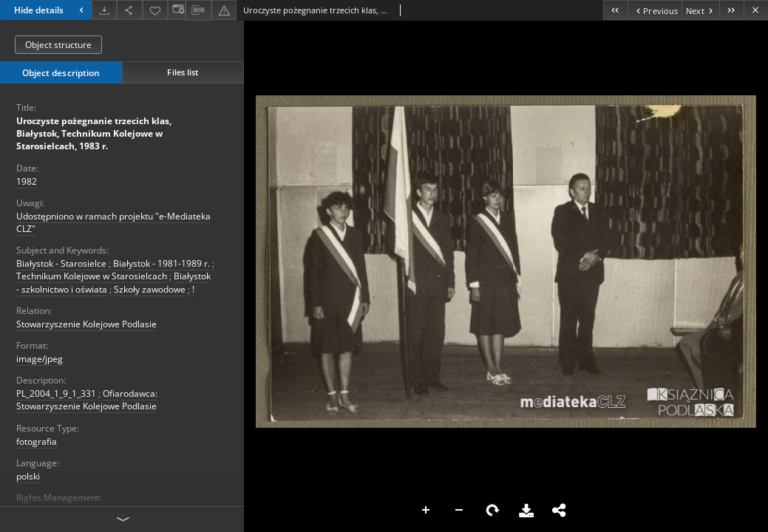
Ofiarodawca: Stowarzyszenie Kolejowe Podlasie (87, 400)
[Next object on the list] (700, 10)
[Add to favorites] (155, 10)
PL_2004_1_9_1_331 (56, 393)
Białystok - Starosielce (61, 263)
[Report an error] (224, 10)
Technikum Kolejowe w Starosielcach (92, 276)
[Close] (756, 10)
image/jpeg (40, 359)
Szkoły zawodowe (150, 289)
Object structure (58, 45)
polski (28, 476)
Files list (183, 72)
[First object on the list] (615, 10)
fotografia (37, 441)
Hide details (51, 10)
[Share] (129, 10)
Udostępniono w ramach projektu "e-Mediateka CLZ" (113, 222)
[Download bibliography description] (198, 10)
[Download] (104, 10)
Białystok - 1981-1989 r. (162, 263)
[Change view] (177, 10)
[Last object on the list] (731, 10)
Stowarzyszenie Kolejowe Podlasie (86, 324)
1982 (27, 181)
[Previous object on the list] (655, 10)
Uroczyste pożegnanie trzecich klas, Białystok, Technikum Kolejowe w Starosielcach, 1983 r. (94, 133)
